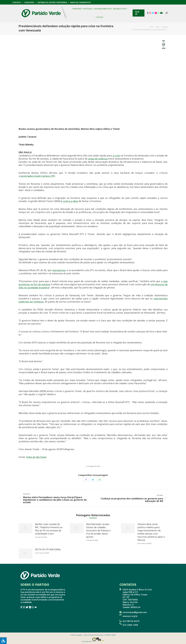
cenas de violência (98, 159)
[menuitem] (78, 9)
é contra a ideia (70, 201)
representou (59, 270)
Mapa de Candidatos (80, 3)
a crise (116, 156)
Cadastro (29, 3)
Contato (17, 3)
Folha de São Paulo (36, 457)
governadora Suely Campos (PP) (38, 176)
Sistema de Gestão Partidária (52, 3)
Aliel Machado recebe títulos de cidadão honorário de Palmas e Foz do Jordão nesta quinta (98, 530)
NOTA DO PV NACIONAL (48, 549)
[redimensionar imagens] (26, 528)
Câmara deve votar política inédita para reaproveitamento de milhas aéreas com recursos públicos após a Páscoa (151, 532)
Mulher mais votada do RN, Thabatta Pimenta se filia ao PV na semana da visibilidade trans (49, 529)
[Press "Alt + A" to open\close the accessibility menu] (3, 641)
